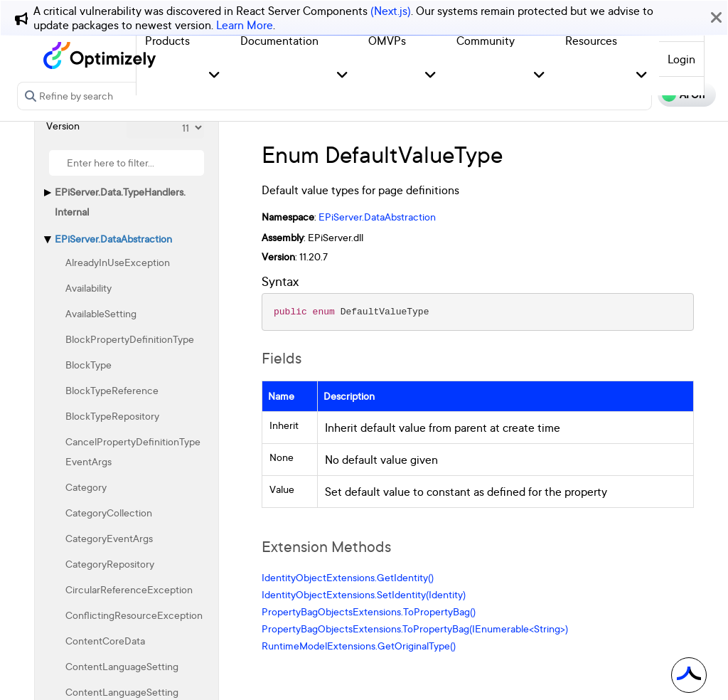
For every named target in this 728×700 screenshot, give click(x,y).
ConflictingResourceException (134, 615)
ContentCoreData (105, 641)
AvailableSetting (101, 313)
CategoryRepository (110, 564)
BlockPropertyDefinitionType (130, 339)
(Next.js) (391, 11)
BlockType (89, 365)
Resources (591, 41)
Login (681, 59)
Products (167, 41)
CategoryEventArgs (109, 538)
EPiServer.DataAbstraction (113, 239)
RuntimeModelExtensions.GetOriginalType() (359, 646)
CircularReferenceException (129, 589)
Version (63, 126)
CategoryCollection (109, 513)
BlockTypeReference (112, 390)
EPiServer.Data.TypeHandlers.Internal (120, 202)
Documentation (279, 41)
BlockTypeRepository (112, 416)
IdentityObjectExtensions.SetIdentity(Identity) (364, 594)
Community (486, 41)
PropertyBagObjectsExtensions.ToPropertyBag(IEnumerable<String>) (415, 629)
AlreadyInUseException (118, 262)
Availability (89, 288)
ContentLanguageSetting (122, 666)
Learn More (245, 25)
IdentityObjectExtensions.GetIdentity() (348, 577)
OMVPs (387, 41)
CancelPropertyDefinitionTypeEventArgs (133, 451)
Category (86, 487)
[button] (214, 76)
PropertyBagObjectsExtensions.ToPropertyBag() (369, 611)
